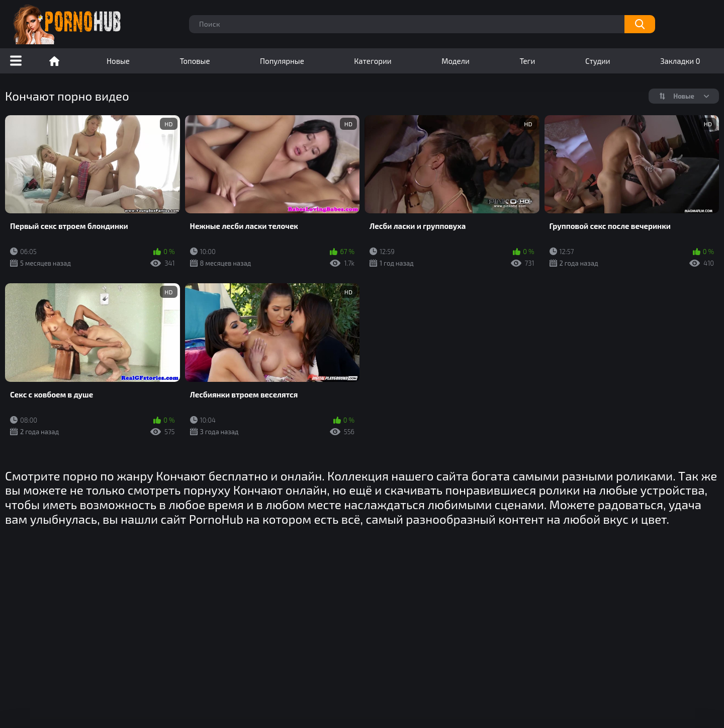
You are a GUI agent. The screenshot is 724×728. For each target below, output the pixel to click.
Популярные (282, 61)
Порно (54, 61)
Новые (118, 61)
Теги (527, 61)
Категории (373, 61)
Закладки (680, 61)
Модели (456, 61)
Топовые (195, 61)
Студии (598, 61)
